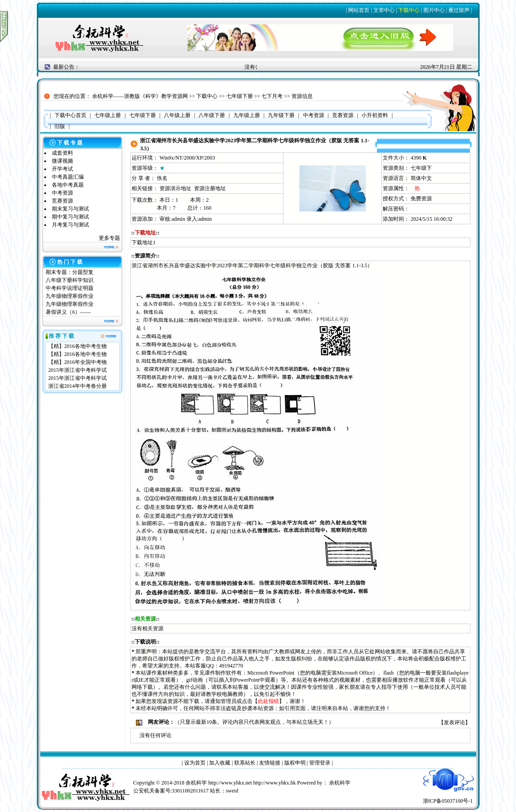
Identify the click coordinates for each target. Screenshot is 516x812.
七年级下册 (240, 96)
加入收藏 (220, 763)
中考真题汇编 (68, 177)
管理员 (229, 701)
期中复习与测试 (70, 217)
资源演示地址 (175, 188)
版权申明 (295, 763)
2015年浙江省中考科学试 (78, 370)
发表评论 (454, 722)
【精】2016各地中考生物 (78, 346)
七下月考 (272, 96)
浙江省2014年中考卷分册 (78, 386)
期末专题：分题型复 (70, 272)
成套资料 (62, 153)
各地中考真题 (68, 185)
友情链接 (270, 763)
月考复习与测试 (70, 225)
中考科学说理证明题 (70, 288)
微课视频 (62, 161)
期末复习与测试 (70, 209)
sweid (232, 791)
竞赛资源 (62, 201)
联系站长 (245, 763)
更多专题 (109, 238)
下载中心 (409, 10)
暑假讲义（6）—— (69, 312)
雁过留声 (459, 10)
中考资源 (62, 193)
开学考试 (62, 169)
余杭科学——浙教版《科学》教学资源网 (140, 96)
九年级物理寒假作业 (70, 296)
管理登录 (320, 763)
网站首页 (359, 10)
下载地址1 (144, 242)
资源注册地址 (210, 188)
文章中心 (384, 10)
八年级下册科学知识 (70, 280)
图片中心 (434, 10)
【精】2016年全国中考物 (78, 362)
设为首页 (195, 763)
